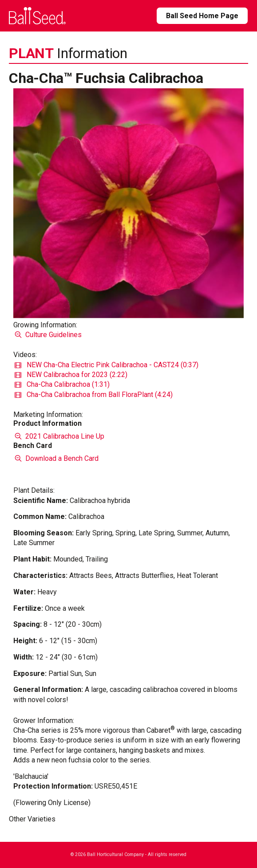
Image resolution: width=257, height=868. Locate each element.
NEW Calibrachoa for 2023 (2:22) (71, 375)
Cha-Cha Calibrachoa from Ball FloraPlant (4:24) (94, 395)
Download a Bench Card (56, 458)
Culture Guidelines (47, 335)
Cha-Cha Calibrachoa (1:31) (62, 384)
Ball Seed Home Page (202, 16)
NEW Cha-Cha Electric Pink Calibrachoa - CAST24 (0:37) (107, 365)
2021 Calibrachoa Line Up (59, 436)
